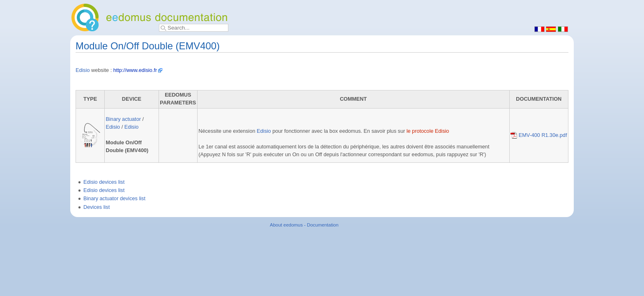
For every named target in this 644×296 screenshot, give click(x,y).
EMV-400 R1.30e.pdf (539, 135)
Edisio (83, 70)
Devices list (97, 207)
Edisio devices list (104, 182)
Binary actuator (123, 119)
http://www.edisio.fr (135, 70)
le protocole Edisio (428, 131)
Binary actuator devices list (114, 199)
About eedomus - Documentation (304, 225)
